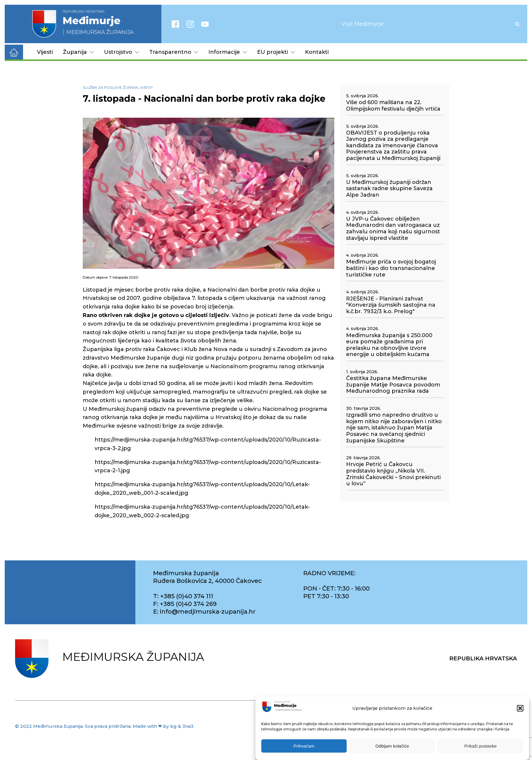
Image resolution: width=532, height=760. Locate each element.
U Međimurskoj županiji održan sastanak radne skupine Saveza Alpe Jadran (389, 189)
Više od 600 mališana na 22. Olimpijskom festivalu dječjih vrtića (393, 106)
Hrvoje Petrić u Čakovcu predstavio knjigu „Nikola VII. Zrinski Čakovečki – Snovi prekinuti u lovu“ (393, 474)
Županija (78, 52)
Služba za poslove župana (111, 87)
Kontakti (317, 52)
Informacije (228, 52)
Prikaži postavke (480, 746)
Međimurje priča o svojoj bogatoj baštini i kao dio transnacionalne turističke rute (391, 268)
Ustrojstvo (122, 52)
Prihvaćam (304, 746)
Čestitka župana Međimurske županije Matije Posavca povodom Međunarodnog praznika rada (393, 385)
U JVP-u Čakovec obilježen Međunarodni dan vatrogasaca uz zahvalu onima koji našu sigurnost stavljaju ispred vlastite (393, 229)
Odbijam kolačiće (392, 746)
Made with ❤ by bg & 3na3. (163, 726)
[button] (520, 709)
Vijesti (45, 52)
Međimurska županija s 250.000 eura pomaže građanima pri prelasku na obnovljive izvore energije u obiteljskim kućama (389, 345)
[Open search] (517, 24)
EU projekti (276, 52)
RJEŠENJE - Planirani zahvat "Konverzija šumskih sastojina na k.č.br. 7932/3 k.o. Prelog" (391, 305)
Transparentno (174, 52)
